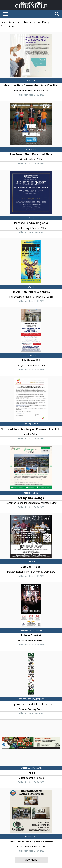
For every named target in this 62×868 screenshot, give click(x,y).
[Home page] (31, 5)
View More (31, 860)
